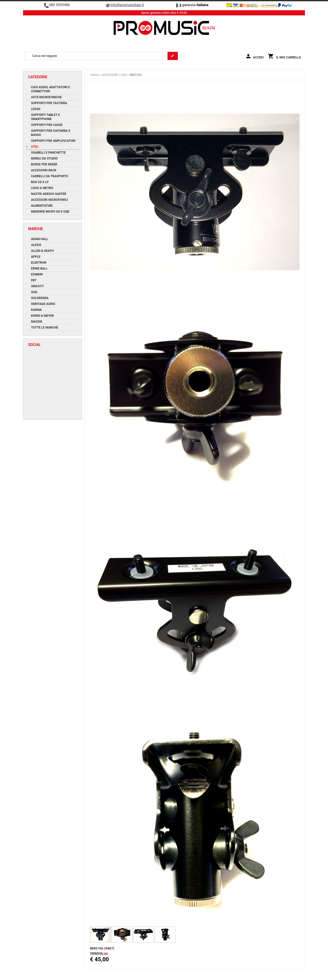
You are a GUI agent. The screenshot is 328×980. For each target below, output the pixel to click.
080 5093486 (59, 5)
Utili (124, 75)
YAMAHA (97, 953)
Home (95, 75)
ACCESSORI (110, 75)
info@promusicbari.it (127, 5)
